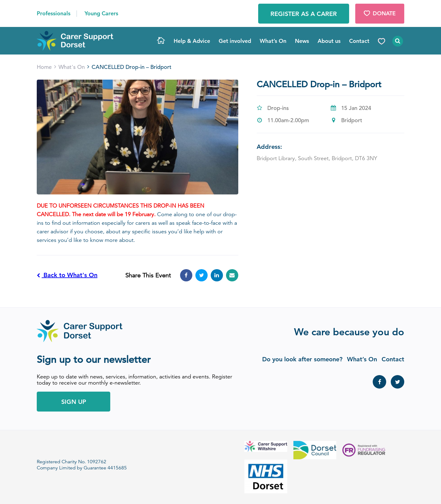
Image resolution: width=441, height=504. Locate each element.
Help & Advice (192, 41)
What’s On (273, 41)
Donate (380, 13)
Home (161, 41)
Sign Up (74, 402)
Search (397, 41)
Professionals (54, 13)
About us (329, 41)
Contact (359, 41)
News (302, 41)
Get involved (235, 41)
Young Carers (101, 13)
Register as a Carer (304, 14)
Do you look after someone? (302, 359)
